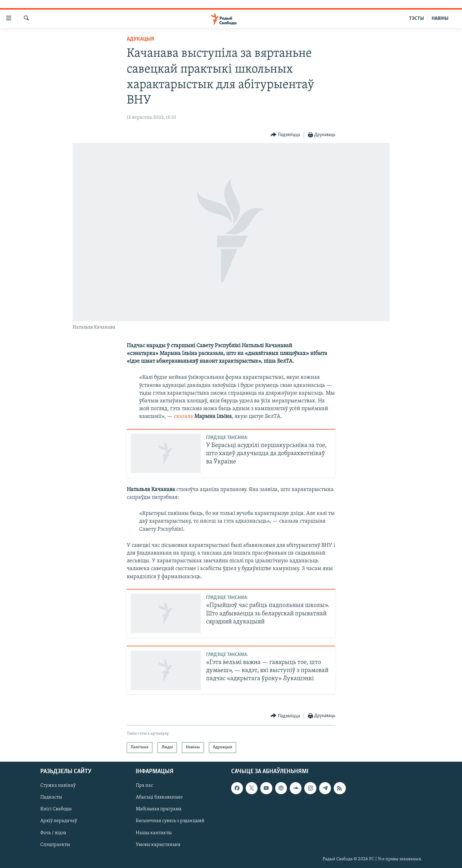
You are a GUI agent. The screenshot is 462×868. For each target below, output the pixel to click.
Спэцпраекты (55, 844)
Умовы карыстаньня (158, 844)
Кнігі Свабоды (56, 809)
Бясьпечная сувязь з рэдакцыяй (170, 821)
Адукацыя (140, 39)
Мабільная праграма (159, 809)
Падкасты (51, 797)
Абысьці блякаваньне (159, 797)
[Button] (285, 135)
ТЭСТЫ (416, 19)
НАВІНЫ (440, 19)
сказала (183, 416)
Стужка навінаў (58, 786)
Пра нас (144, 786)
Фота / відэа (53, 833)
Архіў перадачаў (59, 821)
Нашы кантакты (154, 833)
